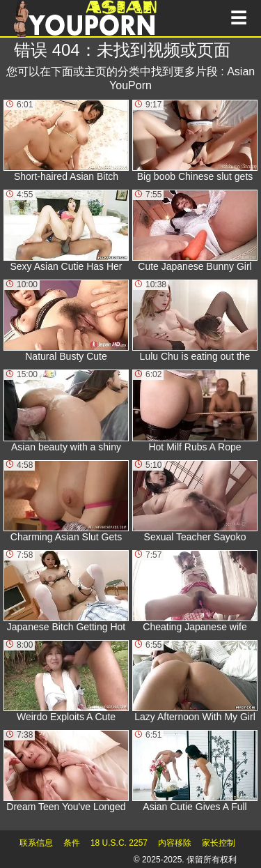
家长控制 (219, 843)
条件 (72, 843)
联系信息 (36, 843)
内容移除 (175, 843)
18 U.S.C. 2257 (119, 843)
